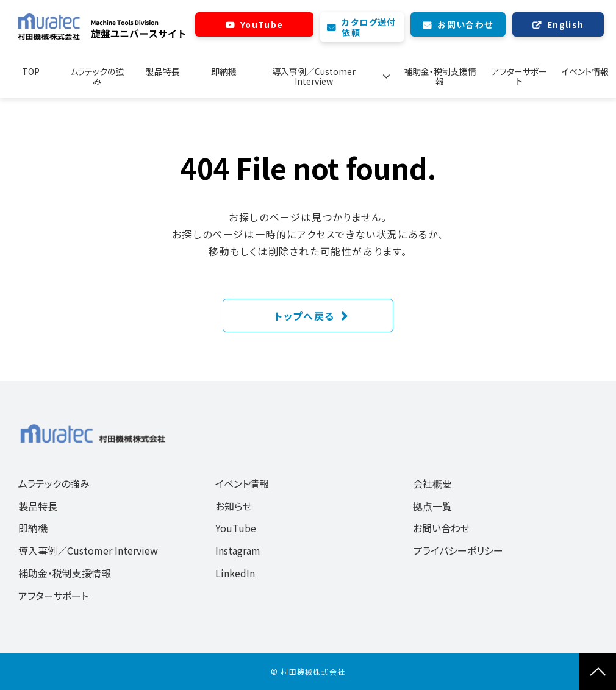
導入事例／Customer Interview (319, 76)
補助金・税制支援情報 (438, 76)
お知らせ (234, 506)
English (566, 24)
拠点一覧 (432, 506)
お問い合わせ (465, 24)
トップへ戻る (305, 316)
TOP (31, 71)
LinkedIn (235, 573)
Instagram (238, 550)
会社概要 (432, 483)
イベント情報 (585, 71)
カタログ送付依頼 (369, 27)
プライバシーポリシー (458, 550)
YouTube (262, 24)
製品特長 (164, 71)
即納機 (225, 71)
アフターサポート (519, 76)
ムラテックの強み (98, 76)
